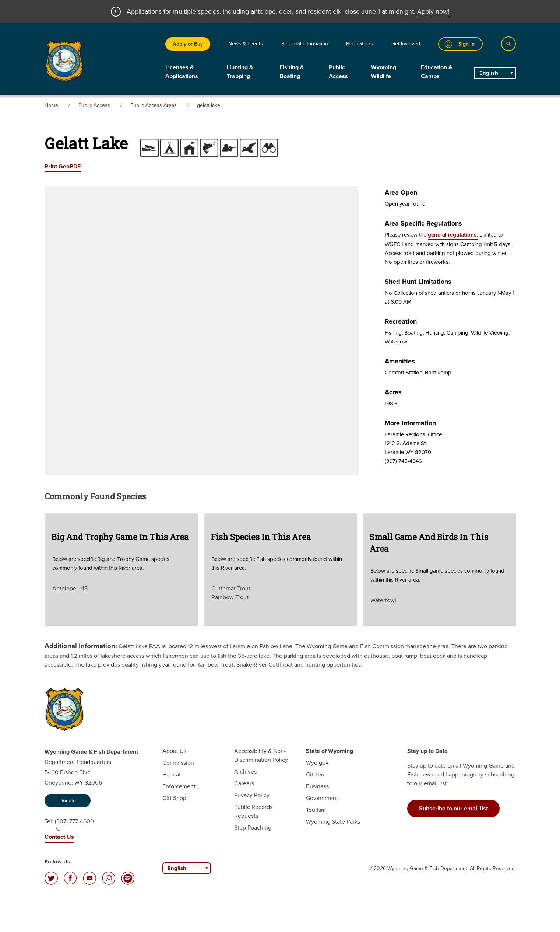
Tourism (316, 810)
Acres (393, 392)
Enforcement (179, 786)
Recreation (401, 321)
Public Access (338, 72)
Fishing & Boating (292, 72)
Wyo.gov (317, 763)
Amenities (400, 361)
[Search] (508, 44)
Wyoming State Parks (333, 822)
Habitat (172, 774)
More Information (410, 423)
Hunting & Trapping (240, 72)
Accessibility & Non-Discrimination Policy (261, 755)
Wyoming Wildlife (384, 72)
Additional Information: (81, 646)
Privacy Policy (252, 795)
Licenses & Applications (182, 72)
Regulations (360, 44)
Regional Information (305, 44)
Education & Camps (436, 72)
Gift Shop (174, 798)
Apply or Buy (188, 44)
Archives (245, 772)
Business (317, 786)
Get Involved (406, 44)
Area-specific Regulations (423, 223)
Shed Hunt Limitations (418, 282)
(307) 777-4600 (74, 824)
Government (322, 798)
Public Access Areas (154, 105)
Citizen (315, 774)
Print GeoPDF (63, 166)
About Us (174, 751)
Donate (68, 801)
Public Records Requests (253, 811)
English (489, 73)
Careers (244, 783)
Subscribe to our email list (453, 808)
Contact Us (59, 837)
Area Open (401, 192)
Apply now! (433, 11)
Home (51, 105)
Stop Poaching (253, 828)
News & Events (246, 44)
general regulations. (453, 235)
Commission (178, 763)
